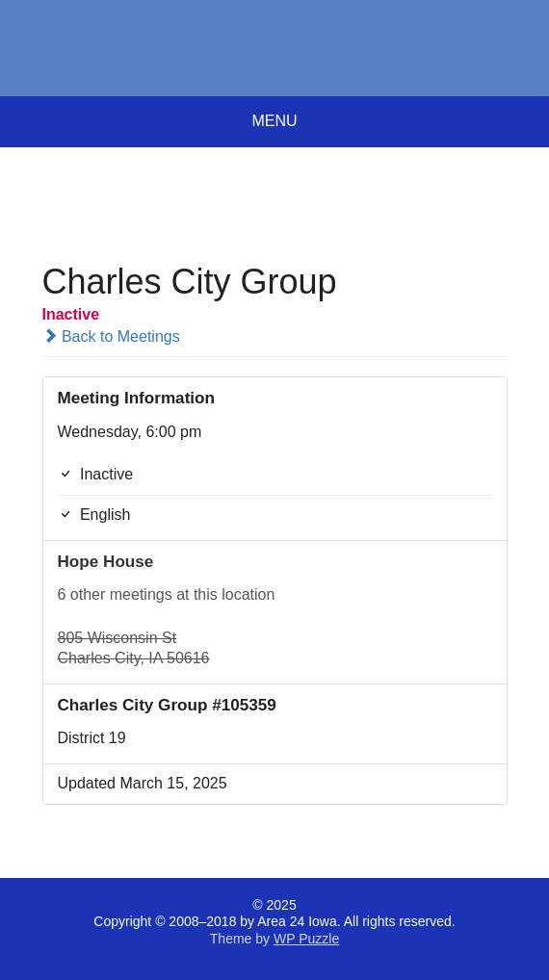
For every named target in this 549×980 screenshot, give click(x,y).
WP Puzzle (306, 939)
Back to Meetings (111, 336)
